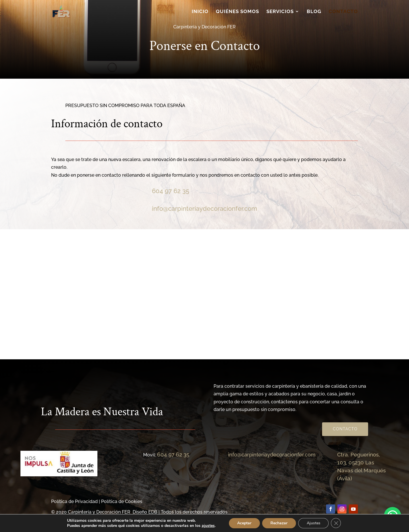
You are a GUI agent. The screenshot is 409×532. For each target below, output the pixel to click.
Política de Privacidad (74, 501)
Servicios (280, 12)
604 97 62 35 (171, 191)
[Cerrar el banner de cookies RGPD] (336, 523)
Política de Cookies (122, 501)
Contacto (343, 12)
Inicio (200, 12)
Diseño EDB (145, 512)
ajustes (208, 526)
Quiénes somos (237, 12)
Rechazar (279, 523)
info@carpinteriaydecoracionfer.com (204, 208)
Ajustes (314, 523)
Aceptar (244, 523)
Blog (314, 12)
